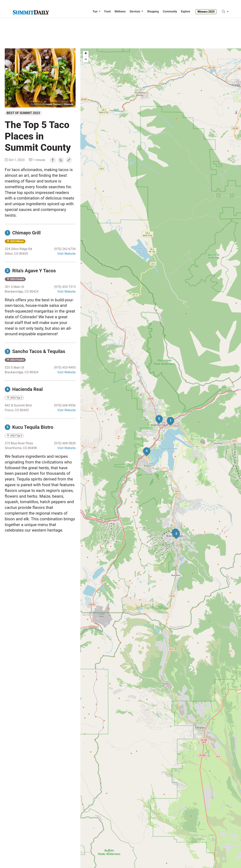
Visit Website (66, 254)
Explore (186, 11)
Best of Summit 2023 (23, 113)
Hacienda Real (24, 389)
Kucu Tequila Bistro (29, 427)
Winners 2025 (206, 12)
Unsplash (69, 104)
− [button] (86, 60)
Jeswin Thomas (53, 104)
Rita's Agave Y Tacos (30, 271)
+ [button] (86, 54)
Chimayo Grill (23, 233)
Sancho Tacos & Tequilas (35, 351)
